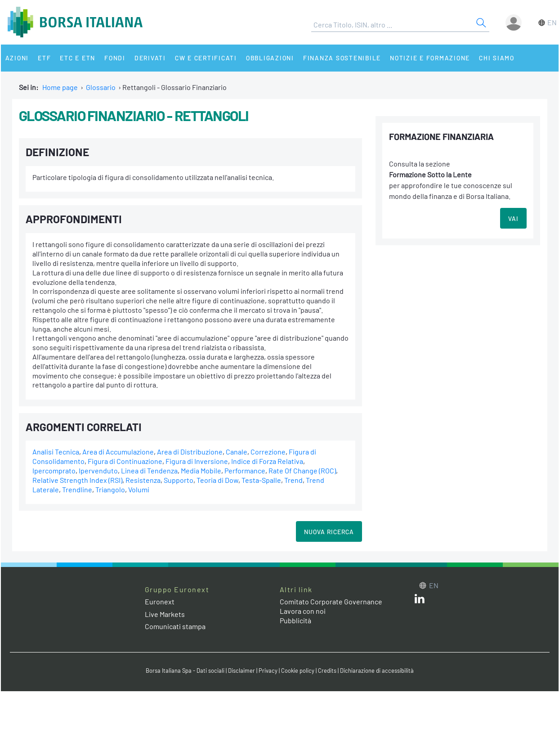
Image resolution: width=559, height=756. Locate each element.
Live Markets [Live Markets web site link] (165, 614)
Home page (60, 87)
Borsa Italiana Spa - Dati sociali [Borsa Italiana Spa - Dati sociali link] (185, 670)
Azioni (17, 58)
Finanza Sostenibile (342, 58)
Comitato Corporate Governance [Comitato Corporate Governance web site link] (331, 601)
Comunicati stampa (175, 626)
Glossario (101, 87)
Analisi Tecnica (56, 452)
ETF (44, 58)
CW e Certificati (206, 58)
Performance (245, 470)
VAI (513, 218)
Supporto (179, 480)
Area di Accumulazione (118, 452)
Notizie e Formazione (430, 58)
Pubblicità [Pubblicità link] (295, 620)
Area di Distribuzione (190, 452)
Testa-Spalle (261, 480)
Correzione (268, 452)
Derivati (150, 58)
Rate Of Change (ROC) (302, 470)
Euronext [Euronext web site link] (160, 601)
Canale (237, 452)
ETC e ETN (78, 58)
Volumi (139, 489)
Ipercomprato (54, 470)
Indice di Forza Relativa (267, 461)
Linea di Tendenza (149, 470)
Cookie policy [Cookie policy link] (298, 670)
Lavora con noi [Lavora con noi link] (303, 611)
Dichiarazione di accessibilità (377, 670)
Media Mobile (201, 470)
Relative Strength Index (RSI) (77, 480)
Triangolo (110, 489)
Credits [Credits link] (327, 670)
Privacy (268, 670)
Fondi (115, 58)
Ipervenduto (98, 470)
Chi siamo (497, 58)
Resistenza (143, 480)
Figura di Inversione (197, 461)
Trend (293, 480)
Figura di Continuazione (125, 461)
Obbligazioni (270, 58)
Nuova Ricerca (329, 532)
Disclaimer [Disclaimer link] (241, 670)
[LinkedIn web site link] (420, 601)
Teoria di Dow (217, 480)
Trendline (77, 489)
